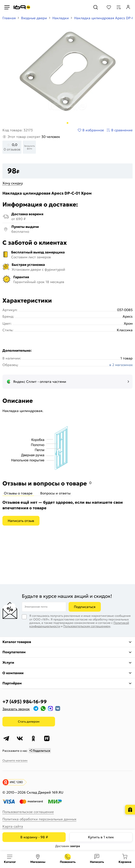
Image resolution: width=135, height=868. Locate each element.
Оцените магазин (15, 760)
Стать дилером (29, 721)
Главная (9, 18)
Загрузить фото (29, 147)
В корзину (34, 837)
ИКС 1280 (16, 782)
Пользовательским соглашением (87, 626)
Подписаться (85, 607)
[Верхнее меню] (7, 7)
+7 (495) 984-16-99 (25, 702)
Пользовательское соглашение (28, 812)
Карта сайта (13, 826)
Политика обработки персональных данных (39, 819)
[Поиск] (96, 7)
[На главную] (22, 7)
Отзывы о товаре (18, 493)
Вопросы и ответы (55, 493)
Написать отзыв (21, 521)
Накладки (61, 18)
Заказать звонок (16, 709)
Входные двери (34, 18)
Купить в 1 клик (101, 837)
